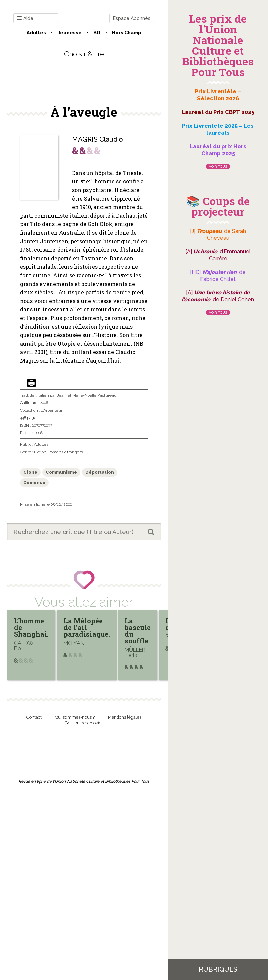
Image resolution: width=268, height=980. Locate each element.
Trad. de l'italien (35, 395)
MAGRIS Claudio (97, 139)
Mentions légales (125, 717)
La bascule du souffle (138, 631)
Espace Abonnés (132, 18)
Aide (25, 19)
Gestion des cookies (84, 723)
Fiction (40, 452)
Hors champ (127, 33)
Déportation (100, 472)
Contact (34, 717)
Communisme (61, 472)
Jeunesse (70, 33)
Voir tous (218, 166)
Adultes (36, 33)
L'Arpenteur (52, 410)
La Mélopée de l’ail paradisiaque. (87, 627)
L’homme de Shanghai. (31, 627)
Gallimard (29, 403)
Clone (30, 472)
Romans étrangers (65, 452)
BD (97, 33)
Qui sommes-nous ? (75, 717)
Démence (34, 482)
